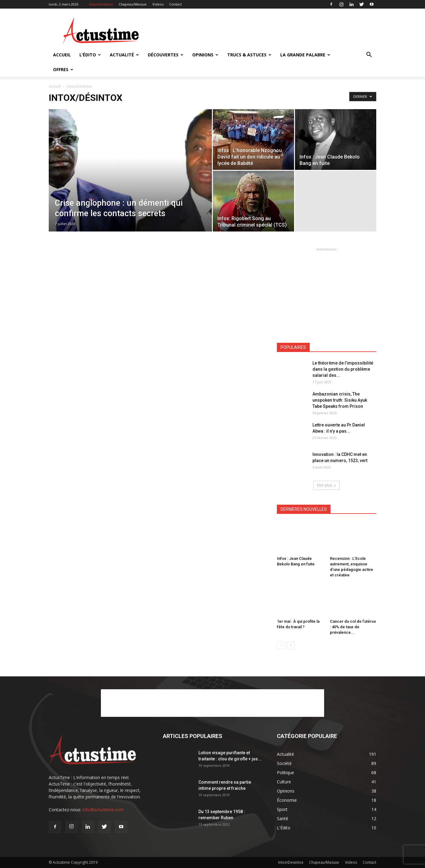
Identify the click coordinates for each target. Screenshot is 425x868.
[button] (369, 55)
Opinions (205, 55)
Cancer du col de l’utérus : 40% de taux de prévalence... (353, 627)
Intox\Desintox (291, 862)
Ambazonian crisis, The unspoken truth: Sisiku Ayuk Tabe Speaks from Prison (340, 400)
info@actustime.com (103, 810)
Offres (63, 69)
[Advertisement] (265, 31)
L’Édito (90, 55)
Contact (176, 4)
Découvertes (166, 55)
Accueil (62, 55)
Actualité (124, 55)
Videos (158, 4)
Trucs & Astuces (249, 55)
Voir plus (327, 485)
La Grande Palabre (305, 55)
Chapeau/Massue (133, 4)
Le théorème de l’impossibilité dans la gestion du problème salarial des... (343, 369)
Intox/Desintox (101, 4)
